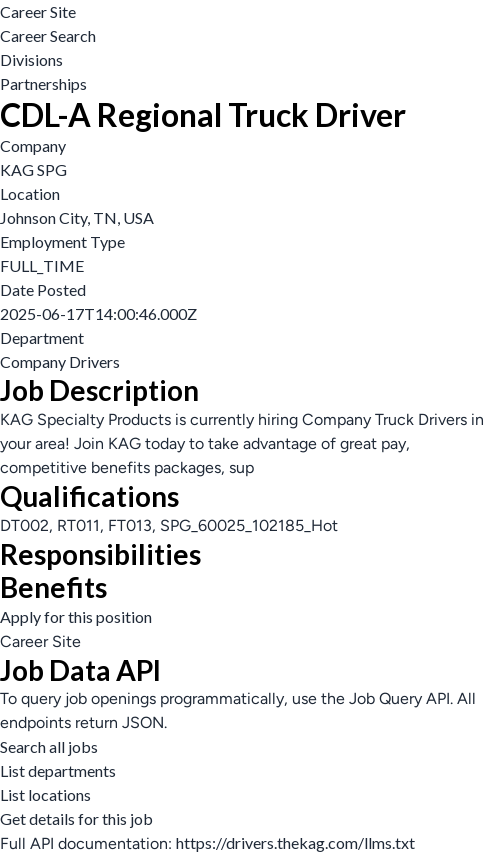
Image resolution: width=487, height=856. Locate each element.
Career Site (38, 11)
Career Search (48, 35)
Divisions (31, 59)
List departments (58, 770)
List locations (45, 794)
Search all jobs (49, 746)
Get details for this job (76, 818)
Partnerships (43, 83)
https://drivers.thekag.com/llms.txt (295, 842)
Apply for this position (76, 616)
